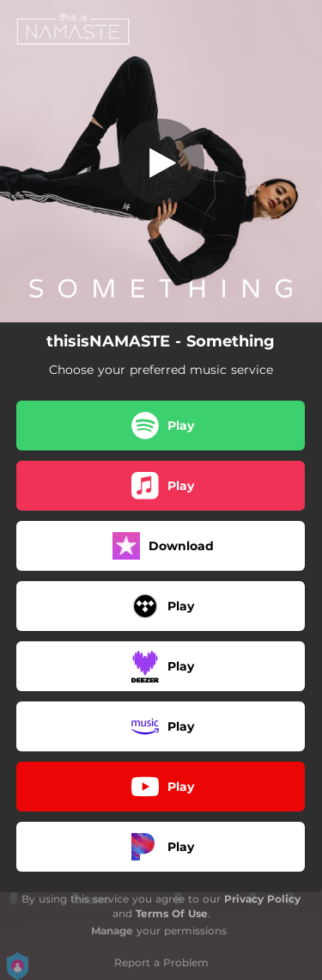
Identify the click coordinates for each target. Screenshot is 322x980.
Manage (112, 931)
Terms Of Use (172, 913)
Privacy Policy (262, 899)
